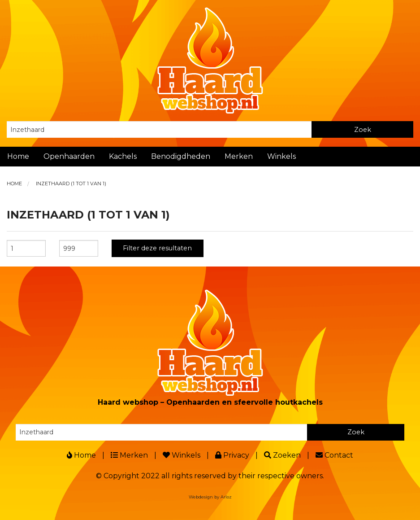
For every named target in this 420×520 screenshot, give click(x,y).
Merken (239, 156)
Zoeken (282, 455)
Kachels (123, 156)
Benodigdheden (181, 156)
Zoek (363, 130)
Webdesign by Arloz (210, 497)
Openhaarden (69, 156)
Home (18, 156)
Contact (334, 455)
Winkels (281, 156)
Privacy (232, 455)
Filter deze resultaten (157, 248)
